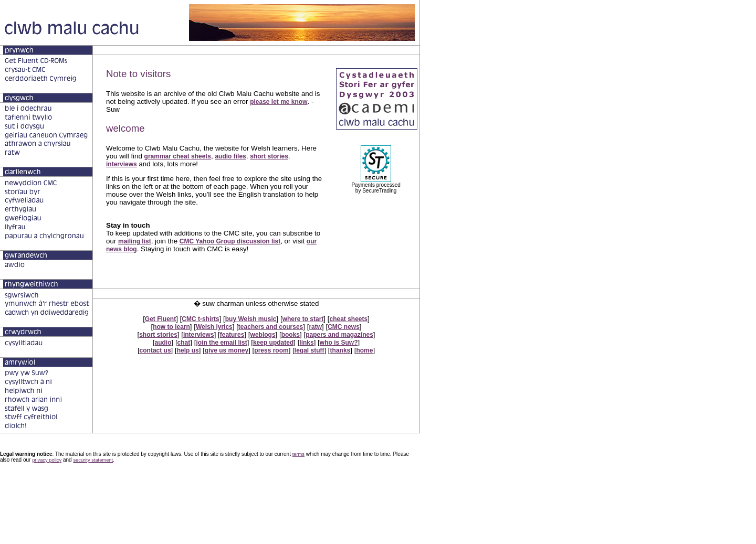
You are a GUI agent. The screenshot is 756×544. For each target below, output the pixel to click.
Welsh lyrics (214, 327)
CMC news (344, 327)
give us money (227, 350)
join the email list (221, 343)
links (306, 343)
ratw (315, 327)
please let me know (279, 102)
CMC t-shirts (200, 319)
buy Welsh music (251, 319)
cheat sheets (348, 319)
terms (298, 454)
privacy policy (47, 460)
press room (271, 350)
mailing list (135, 241)
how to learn (171, 327)
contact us (155, 350)
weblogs (263, 335)
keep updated (273, 343)
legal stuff (309, 350)
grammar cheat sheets (178, 156)
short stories (269, 156)
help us (188, 350)
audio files (230, 156)
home (364, 350)
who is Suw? (339, 343)
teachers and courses (271, 327)
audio (163, 343)
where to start (303, 319)
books (291, 335)
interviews (122, 164)
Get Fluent (160, 319)
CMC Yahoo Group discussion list (230, 241)
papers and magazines (339, 335)
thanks (340, 350)
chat (184, 343)
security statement (93, 460)
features (232, 335)
